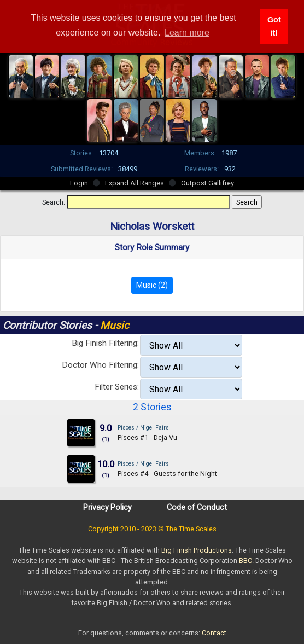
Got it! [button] (274, 26)
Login (79, 183)
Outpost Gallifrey (207, 183)
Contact (214, 633)
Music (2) (152, 285)
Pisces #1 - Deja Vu (147, 437)
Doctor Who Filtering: (100, 365)
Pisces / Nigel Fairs (143, 428)
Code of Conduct (197, 507)
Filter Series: (117, 387)
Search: (54, 202)
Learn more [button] (187, 33)
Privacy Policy (107, 507)
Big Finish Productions (197, 550)
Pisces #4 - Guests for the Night (167, 474)
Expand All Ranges (135, 183)
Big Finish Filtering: (105, 343)
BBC (245, 561)
